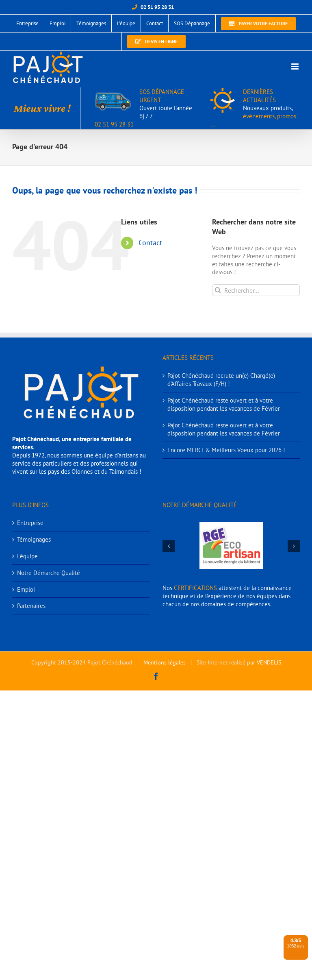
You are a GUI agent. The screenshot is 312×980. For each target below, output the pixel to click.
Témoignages (34, 539)
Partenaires (31, 606)
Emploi (26, 589)
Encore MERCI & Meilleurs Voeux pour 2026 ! (226, 450)
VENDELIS (269, 662)
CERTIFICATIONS (195, 588)
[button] (169, 546)
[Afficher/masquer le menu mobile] (296, 66)
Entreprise (30, 523)
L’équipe (27, 556)
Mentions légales (165, 662)
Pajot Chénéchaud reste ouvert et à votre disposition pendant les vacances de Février (224, 404)
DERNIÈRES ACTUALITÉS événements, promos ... (253, 108)
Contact (150, 243)
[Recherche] (218, 290)
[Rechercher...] (256, 290)
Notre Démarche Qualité (49, 573)
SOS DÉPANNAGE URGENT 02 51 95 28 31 (143, 108)
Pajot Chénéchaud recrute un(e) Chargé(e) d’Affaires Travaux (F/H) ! (221, 380)
